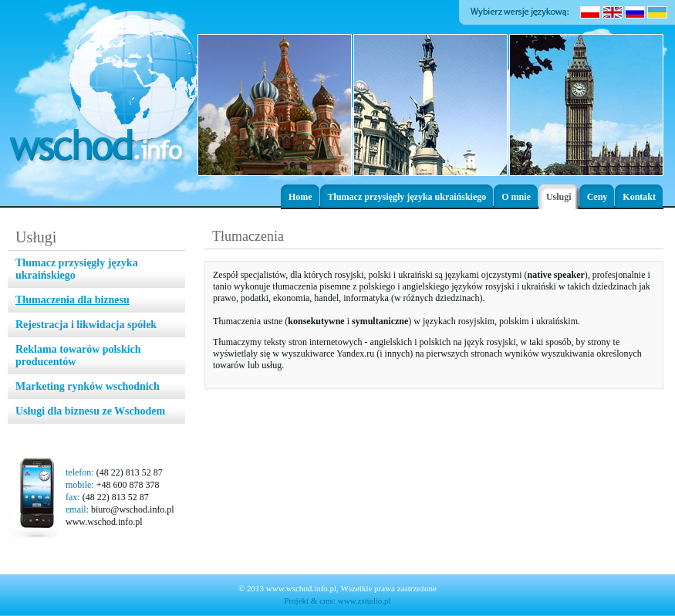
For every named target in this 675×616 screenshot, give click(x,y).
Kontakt (639, 197)
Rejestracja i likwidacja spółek (86, 325)
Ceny (597, 197)
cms (326, 601)
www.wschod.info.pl (104, 522)
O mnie (516, 197)
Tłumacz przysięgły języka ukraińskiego (407, 197)
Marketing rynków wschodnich (88, 386)
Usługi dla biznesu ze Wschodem (90, 411)
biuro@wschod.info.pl (133, 509)
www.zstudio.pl (364, 601)
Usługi (559, 197)
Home (300, 197)
